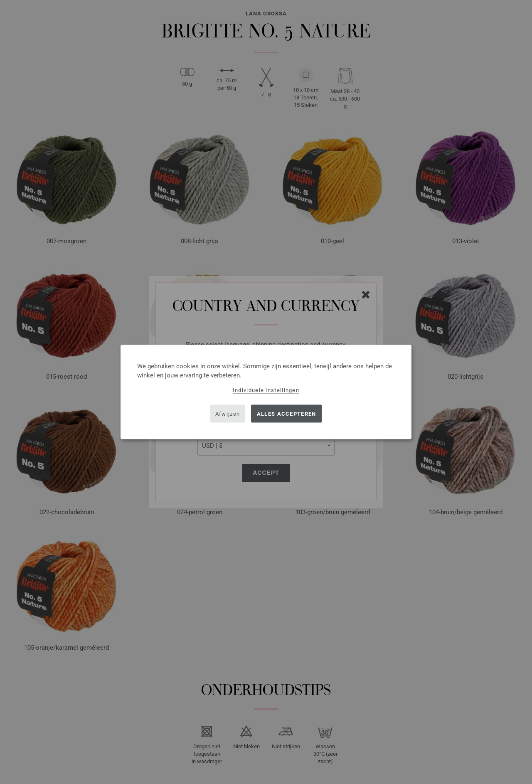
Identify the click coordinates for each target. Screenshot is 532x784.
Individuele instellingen (266, 390)
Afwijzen (228, 413)
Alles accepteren (287, 413)
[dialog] (266, 392)
